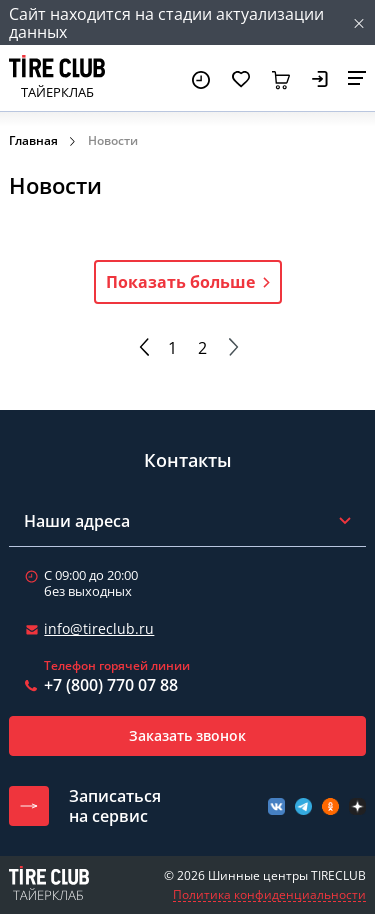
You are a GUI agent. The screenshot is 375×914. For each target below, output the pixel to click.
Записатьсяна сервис (115, 806)
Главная (33, 140)
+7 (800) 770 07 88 (111, 685)
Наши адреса (77, 521)
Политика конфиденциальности (269, 895)
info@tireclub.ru (99, 628)
